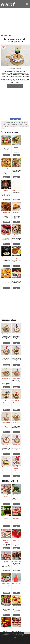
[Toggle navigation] (27, 4)
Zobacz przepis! (6, 155)
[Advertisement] (14, 21)
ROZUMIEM (27, 633)
